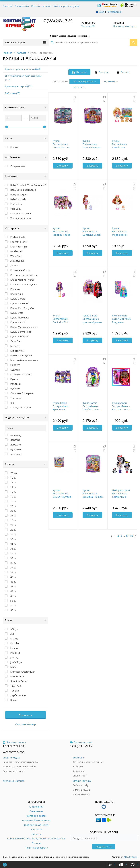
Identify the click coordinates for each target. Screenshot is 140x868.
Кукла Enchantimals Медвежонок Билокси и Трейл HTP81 (122, 235)
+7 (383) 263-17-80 (57, 21)
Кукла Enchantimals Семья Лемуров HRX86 (62, 495)
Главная (7, 6)
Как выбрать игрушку (66, 6)
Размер (26, 464)
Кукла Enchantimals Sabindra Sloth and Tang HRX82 (62, 320)
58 (132, 536)
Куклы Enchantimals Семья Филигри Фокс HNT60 (92, 146)
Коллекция (26, 176)
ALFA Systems (131, 857)
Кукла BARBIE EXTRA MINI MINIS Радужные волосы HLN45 (122, 320)
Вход (101, 12)
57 (127, 536)
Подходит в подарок (26, 417)
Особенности (26, 157)
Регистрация (114, 12)
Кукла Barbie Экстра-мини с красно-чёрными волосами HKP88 (92, 320)
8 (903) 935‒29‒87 (81, 746)
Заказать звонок (15, 742)
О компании (22, 6)
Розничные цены (26, 107)
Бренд (26, 620)
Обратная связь (81, 742)
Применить (26, 715)
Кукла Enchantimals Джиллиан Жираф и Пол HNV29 (93, 495)
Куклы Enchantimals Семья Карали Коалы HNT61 (61, 146)
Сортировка (26, 228)
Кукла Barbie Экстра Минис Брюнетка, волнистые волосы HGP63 (61, 409)
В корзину (63, 166)
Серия (26, 138)
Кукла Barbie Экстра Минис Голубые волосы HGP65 (92, 408)
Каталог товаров (41, 6)
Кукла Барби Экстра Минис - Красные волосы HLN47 (122, 408)
